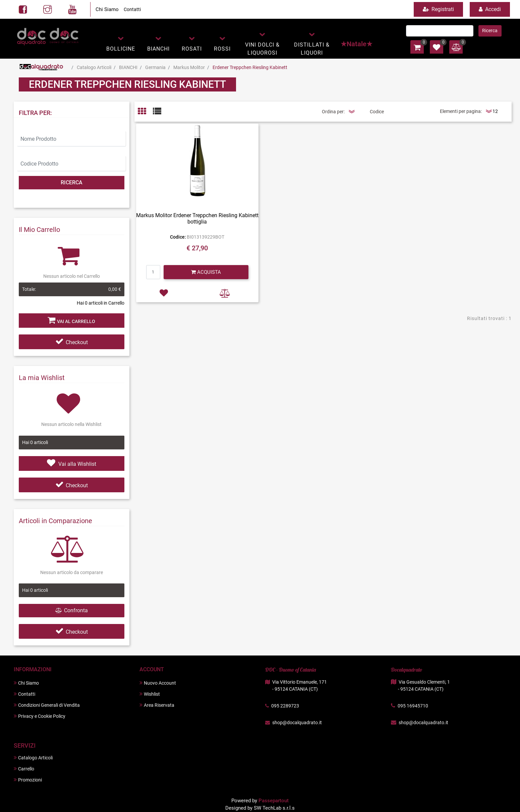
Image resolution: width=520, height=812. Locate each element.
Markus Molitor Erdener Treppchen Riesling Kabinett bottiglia (197, 218)
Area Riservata (157, 705)
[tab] (145, 112)
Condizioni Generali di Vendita (47, 705)
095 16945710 (413, 706)
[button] (121, 43)
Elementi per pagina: (461, 111)
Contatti (132, 9)
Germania (155, 67)
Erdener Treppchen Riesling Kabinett (250, 67)
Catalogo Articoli (94, 67)
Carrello (24, 769)
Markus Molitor (189, 67)
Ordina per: (333, 112)
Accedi (490, 9)
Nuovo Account (158, 683)
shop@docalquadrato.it (297, 723)
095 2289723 (285, 706)
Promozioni (28, 780)
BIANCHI (128, 67)
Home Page (41, 67)
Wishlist (150, 694)
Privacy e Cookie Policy (40, 716)
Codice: (178, 237)
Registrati (438, 9)
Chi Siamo (107, 9)
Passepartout (274, 801)
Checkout (72, 342)
